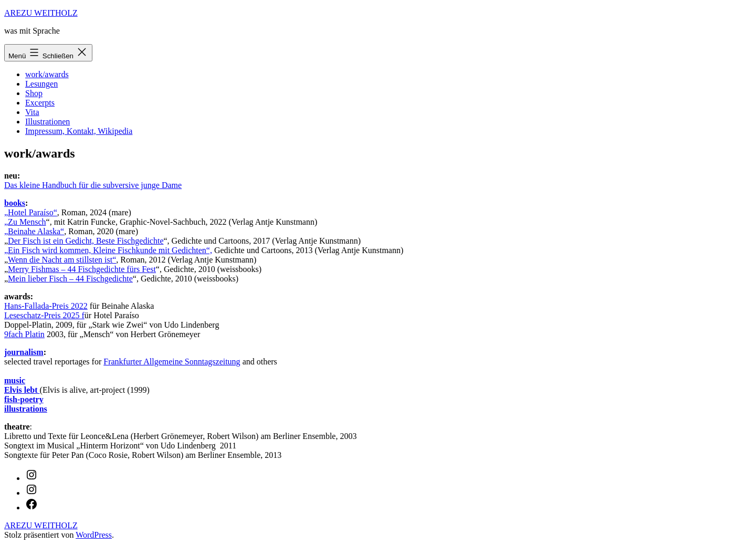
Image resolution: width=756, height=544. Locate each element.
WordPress (94, 535)
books (15, 203)
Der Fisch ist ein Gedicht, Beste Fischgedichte (86, 241)
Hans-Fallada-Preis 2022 (46, 306)
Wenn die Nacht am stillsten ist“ (62, 260)
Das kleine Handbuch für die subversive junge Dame (93, 185)
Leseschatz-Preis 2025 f (44, 315)
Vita (32, 112)
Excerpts (40, 103)
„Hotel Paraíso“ (31, 212)
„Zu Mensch (25, 222)
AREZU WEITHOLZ (41, 13)
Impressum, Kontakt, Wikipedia (79, 131)
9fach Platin (24, 334)
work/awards (47, 74)
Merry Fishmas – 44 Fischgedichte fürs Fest (82, 269)
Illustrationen (48, 122)
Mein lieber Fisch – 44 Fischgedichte (70, 279)
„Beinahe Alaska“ (34, 231)
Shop (34, 93)
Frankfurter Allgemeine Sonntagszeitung (172, 362)
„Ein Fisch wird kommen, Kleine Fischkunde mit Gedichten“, (108, 250)
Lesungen (41, 84)
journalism (24, 352)
